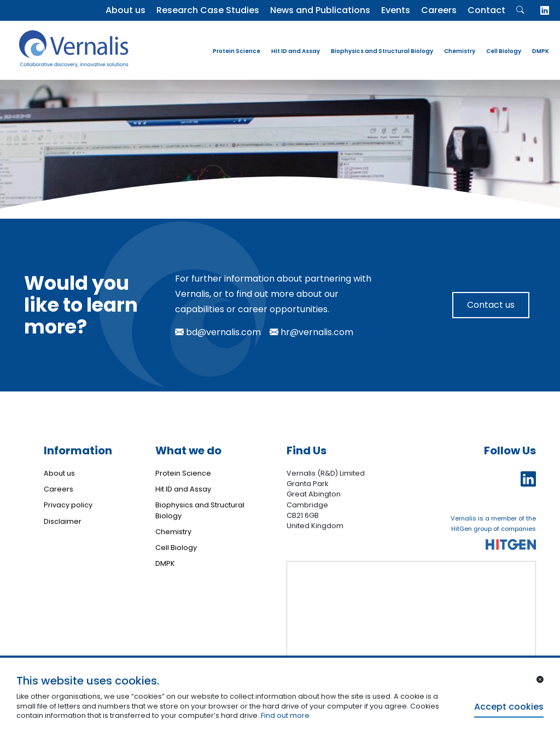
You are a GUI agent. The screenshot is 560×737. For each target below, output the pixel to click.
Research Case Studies (208, 10)
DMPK (541, 51)
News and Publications (320, 10)
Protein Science (237, 51)
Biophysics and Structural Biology (382, 51)
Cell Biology (504, 51)
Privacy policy (68, 505)
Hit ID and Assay (296, 51)
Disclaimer (63, 521)
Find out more (285, 715)
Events (396, 10)
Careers (439, 10)
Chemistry (460, 51)
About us (126, 10)
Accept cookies (509, 707)
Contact (486, 10)
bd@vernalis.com (218, 332)
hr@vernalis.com (311, 332)
